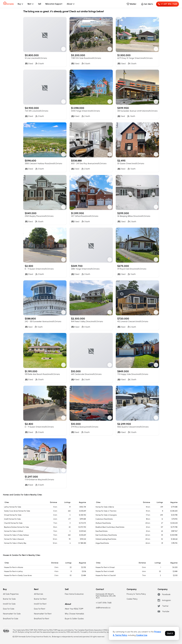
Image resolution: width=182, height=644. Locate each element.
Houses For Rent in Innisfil (105, 571)
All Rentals (38, 594)
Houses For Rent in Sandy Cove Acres (18, 575)
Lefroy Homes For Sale (13, 507)
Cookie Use (142, 635)
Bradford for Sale (11, 619)
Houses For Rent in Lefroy (13, 571)
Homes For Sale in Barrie (105, 507)
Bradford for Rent (42, 619)
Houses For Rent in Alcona (13, 567)
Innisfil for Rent (40, 604)
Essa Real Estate (102, 531)
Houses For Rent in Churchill (106, 575)
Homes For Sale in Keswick (14, 539)
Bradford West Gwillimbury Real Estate (110, 527)
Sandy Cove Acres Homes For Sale (17, 511)
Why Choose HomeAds (74, 614)
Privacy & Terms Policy (136, 594)
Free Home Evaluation (74, 594)
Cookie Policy (132, 599)
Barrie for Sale (9, 599)
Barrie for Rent (40, 599)
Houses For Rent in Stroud (105, 567)
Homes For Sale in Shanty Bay (15, 543)
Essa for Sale (9, 609)
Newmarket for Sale (12, 614)
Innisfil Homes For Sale (12, 519)
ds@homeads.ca (103, 608)
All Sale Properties (11, 594)
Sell (39, 4)
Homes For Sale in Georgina (106, 515)
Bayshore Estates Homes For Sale (16, 527)
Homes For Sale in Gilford (14, 531)
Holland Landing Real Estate (106, 539)
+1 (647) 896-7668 (104, 603)
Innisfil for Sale (9, 604)
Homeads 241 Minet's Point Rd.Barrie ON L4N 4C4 (106, 596)
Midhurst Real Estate (103, 523)
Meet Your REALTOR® (74, 609)
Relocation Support (54, 4)
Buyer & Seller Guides (74, 619)
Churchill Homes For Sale (13, 523)
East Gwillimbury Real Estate (106, 535)
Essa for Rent (40, 609)
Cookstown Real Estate (104, 519)
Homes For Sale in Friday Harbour (16, 535)
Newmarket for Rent (43, 614)
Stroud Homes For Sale (13, 515)
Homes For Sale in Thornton (106, 511)
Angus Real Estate (102, 543)
